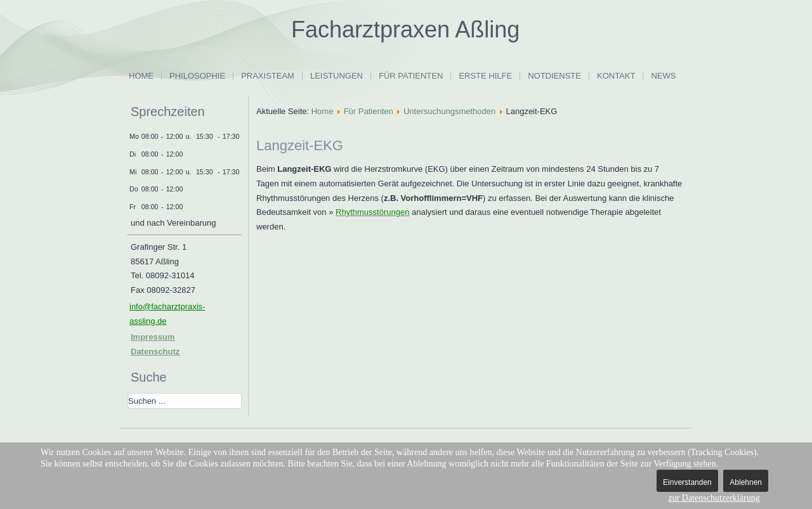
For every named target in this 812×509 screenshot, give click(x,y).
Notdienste (554, 76)
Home (141, 76)
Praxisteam (268, 76)
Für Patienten (411, 76)
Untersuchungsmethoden (449, 111)
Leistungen (337, 76)
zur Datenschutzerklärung (714, 498)
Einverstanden (687, 482)
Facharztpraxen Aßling (405, 29)
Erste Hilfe (485, 76)
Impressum (153, 337)
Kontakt (616, 76)
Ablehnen (746, 482)
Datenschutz (155, 351)
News (663, 76)
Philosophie (197, 76)
